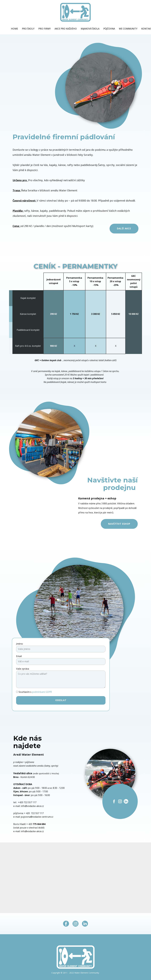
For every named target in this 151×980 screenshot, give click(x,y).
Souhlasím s (35, 692)
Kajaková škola (90, 29)
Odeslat (61, 700)
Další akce (124, 229)
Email (19, 656)
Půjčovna (109, 29)
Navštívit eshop (119, 524)
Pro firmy (44, 29)
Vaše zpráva (23, 669)
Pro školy (28, 29)
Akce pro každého (66, 29)
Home (14, 29)
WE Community (128, 29)
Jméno (20, 644)
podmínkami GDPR (42, 692)
